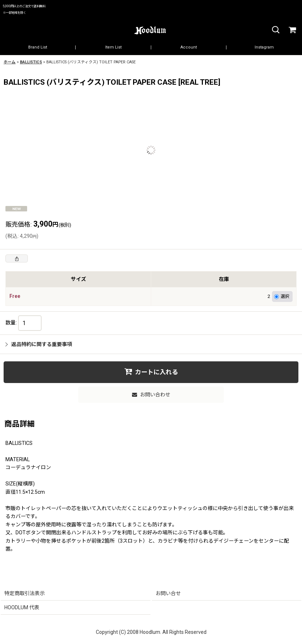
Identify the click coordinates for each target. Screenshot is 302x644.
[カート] (292, 30)
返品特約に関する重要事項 (39, 344)
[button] (275, 30)
